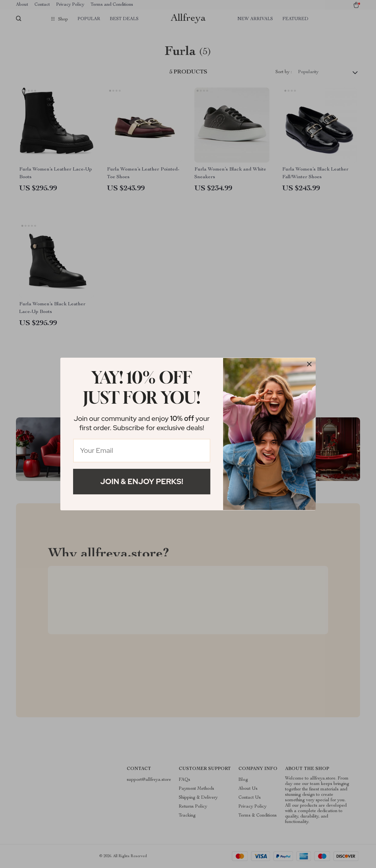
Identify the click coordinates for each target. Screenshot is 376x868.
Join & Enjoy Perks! (142, 481)
